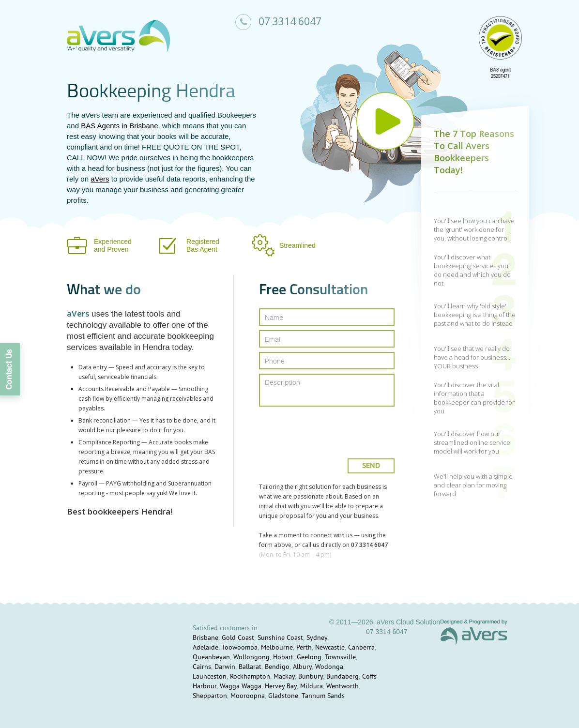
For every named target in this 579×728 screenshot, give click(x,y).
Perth (304, 648)
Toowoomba (240, 648)
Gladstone (283, 696)
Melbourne (277, 648)
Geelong (309, 658)
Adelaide (206, 648)
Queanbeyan (211, 658)
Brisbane (206, 638)
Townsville (340, 658)
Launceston (210, 677)
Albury (302, 667)
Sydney (317, 638)
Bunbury (311, 677)
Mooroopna (248, 696)
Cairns (202, 667)
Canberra (361, 648)
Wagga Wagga (241, 687)
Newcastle (330, 648)
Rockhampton (250, 677)
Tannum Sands (323, 696)
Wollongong (251, 658)
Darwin (225, 667)
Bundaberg (343, 677)
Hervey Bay (281, 687)
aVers (100, 179)
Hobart (283, 658)
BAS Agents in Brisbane (119, 126)
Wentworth (343, 687)
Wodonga (329, 667)
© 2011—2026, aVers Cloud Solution (385, 622)
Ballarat (250, 667)
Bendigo (277, 667)
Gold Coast (238, 638)
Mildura (312, 687)
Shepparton (210, 696)
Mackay (284, 677)
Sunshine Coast (280, 638)
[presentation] (328, 429)
